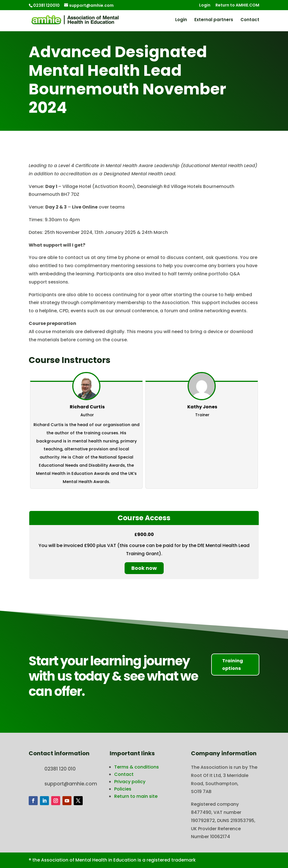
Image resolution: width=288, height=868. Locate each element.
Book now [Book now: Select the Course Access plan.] (144, 568)
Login (205, 5)
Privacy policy (130, 782)
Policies (123, 789)
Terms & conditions (137, 767)
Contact (250, 20)
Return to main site (136, 796)
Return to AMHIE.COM (237, 5)
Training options (233, 665)
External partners (214, 20)
